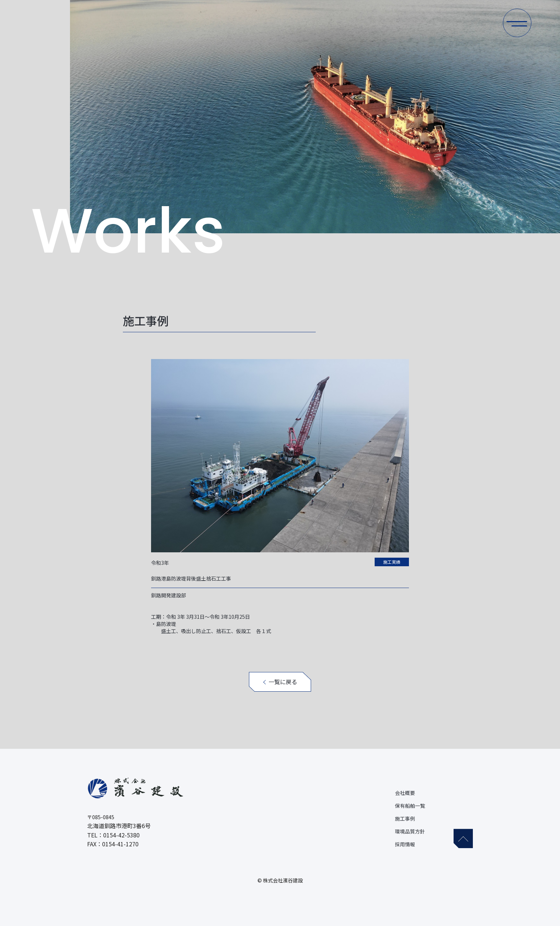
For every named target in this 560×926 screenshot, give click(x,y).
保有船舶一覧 (410, 806)
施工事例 (405, 818)
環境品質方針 (410, 831)
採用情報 (405, 844)
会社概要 (405, 793)
